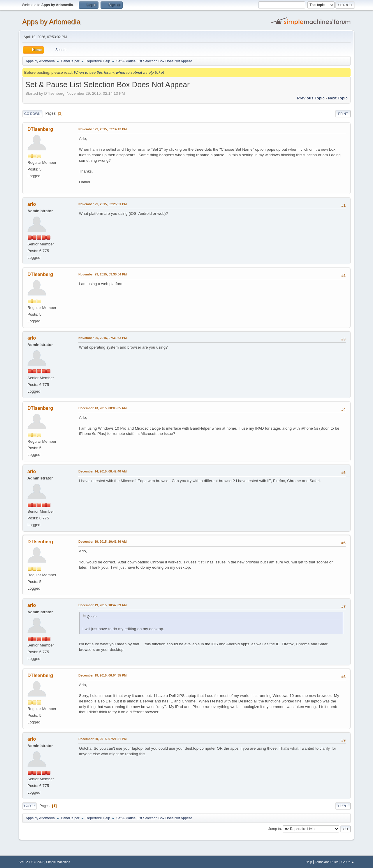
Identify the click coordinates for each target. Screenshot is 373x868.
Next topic (338, 98)
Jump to (275, 829)
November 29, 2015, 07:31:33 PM (103, 338)
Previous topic (311, 98)
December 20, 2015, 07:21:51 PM (102, 739)
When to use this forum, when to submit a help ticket (119, 72)
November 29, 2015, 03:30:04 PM (103, 274)
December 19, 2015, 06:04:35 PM (102, 675)
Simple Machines (58, 862)
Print (343, 114)
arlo (32, 204)
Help (309, 862)
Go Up (29, 806)
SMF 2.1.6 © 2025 (31, 862)
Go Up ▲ (348, 862)
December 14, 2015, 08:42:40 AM (103, 471)
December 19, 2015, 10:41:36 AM (103, 542)
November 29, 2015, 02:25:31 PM (103, 204)
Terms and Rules (327, 862)
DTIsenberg (40, 129)
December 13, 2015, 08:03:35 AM (103, 408)
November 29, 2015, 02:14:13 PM (103, 129)
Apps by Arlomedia (51, 22)
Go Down (32, 114)
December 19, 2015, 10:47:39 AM (103, 605)
